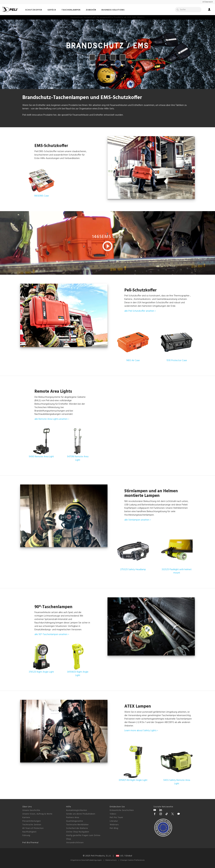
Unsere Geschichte (31, 810)
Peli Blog (114, 828)
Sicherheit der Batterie (77, 828)
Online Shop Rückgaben (78, 832)
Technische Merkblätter (77, 825)
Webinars (114, 825)
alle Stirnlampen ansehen (138, 520)
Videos (113, 814)
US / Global (124, 856)
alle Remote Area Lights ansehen (52, 419)
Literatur (114, 821)
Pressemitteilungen (32, 821)
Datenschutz (111, 860)
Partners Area (73, 818)
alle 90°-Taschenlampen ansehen (52, 634)
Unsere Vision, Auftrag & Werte (37, 814)
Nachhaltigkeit (29, 832)
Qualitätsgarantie (75, 821)
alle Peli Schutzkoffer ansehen (140, 311)
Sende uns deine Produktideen (81, 814)
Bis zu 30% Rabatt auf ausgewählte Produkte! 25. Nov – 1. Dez (107, 17)
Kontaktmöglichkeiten (77, 810)
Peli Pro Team (116, 818)
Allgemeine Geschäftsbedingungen (86, 860)
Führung (26, 835)
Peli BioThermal (30, 843)
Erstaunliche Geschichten (122, 810)
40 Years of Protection (33, 828)
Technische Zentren (32, 825)
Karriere (26, 818)
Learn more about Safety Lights (141, 731)
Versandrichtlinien (75, 843)
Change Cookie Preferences (133, 860)
